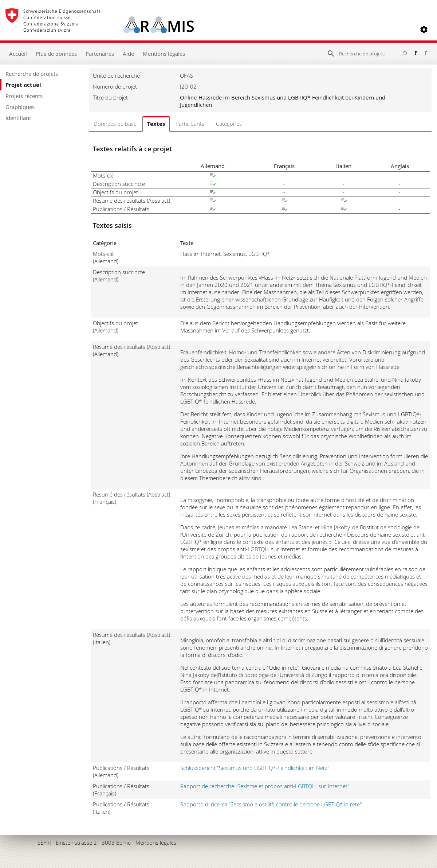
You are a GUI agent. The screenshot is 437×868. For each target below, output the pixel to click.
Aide (128, 54)
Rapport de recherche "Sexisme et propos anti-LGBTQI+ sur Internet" (265, 786)
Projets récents (24, 96)
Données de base (115, 124)
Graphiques (20, 107)
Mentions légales (164, 54)
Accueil (18, 54)
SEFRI (44, 842)
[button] (424, 30)
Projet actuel (23, 85)
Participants (190, 124)
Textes (156, 124)
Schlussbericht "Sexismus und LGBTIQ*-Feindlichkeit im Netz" (255, 768)
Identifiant (18, 118)
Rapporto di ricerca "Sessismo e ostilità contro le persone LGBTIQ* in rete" (271, 804)
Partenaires (100, 54)
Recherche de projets (32, 74)
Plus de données (56, 54)
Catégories (229, 124)
